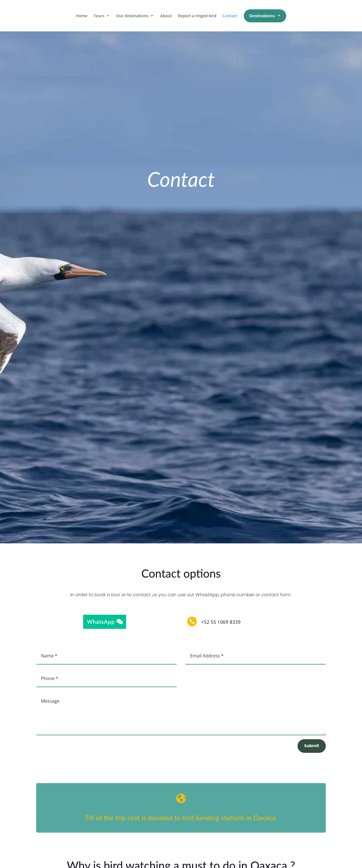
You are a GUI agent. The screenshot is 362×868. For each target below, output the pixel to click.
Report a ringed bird (197, 16)
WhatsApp (101, 622)
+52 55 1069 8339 (221, 622)
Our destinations (132, 16)
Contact (230, 16)
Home (82, 16)
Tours (99, 16)
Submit (312, 746)
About (166, 16)
